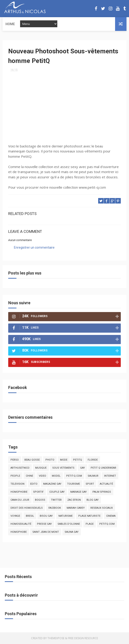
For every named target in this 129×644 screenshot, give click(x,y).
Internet (110, 476)
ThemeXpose (56, 638)
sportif (38, 492)
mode (64, 460)
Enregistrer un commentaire (34, 247)
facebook (55, 508)
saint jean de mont (46, 532)
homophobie (19, 492)
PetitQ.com (107, 524)
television (17, 484)
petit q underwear (103, 468)
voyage (15, 516)
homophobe (19, 532)
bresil (30, 516)
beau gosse (32, 460)
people (15, 476)
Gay (83, 468)
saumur (93, 476)
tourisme (74, 484)
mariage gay (79, 492)
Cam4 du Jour (20, 500)
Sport (90, 484)
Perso (15, 460)
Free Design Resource (83, 638)
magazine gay (52, 484)
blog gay (93, 500)
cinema (111, 516)
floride (93, 460)
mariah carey (76, 508)
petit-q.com (74, 476)
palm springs (102, 492)
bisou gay (46, 516)
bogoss (40, 500)
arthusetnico (20, 468)
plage (90, 524)
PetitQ (78, 460)
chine (29, 476)
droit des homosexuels (27, 508)
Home (10, 24)
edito (34, 484)
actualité (106, 484)
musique (41, 468)
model (56, 476)
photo (50, 460)
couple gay (57, 492)
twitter (56, 500)
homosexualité (21, 524)
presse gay (44, 524)
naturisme (66, 516)
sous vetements (63, 468)
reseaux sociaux (102, 508)
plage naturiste (89, 516)
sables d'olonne (69, 524)
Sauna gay (72, 532)
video (42, 476)
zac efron (74, 500)
